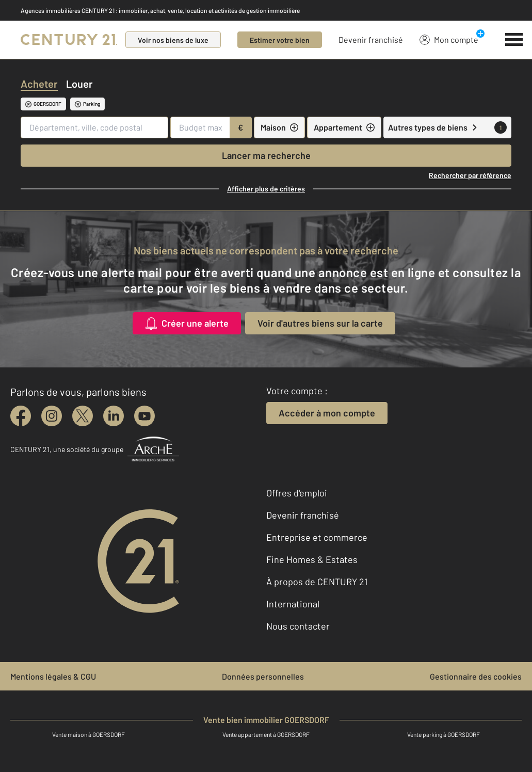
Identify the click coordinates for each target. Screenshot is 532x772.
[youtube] (144, 416)
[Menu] (514, 40)
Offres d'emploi (297, 493)
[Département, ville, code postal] (94, 127)
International (293, 604)
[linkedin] (114, 416)
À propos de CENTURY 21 (317, 582)
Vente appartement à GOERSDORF (266, 734)
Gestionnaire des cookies (476, 676)
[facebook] (21, 416)
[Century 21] (69, 40)
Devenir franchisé (371, 39)
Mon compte (449, 39)
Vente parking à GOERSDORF (444, 734)
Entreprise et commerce (317, 537)
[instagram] (52, 416)
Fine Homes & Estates (312, 559)
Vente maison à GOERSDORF (88, 734)
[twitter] (83, 416)
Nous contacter (298, 626)
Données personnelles (263, 676)
